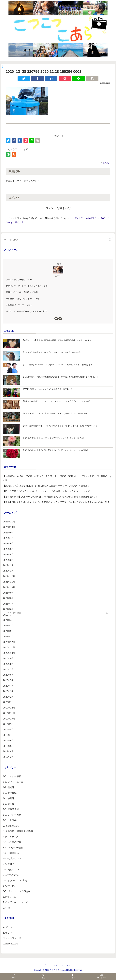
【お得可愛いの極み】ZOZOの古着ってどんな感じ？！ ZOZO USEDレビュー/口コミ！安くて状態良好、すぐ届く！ (58, 478)
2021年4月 (8, 620)
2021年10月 (9, 587)
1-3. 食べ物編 (10, 793)
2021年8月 (8, 598)
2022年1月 (8, 571)
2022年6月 (8, 544)
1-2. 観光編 (9, 787)
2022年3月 (8, 560)
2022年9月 (8, 533)
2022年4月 (8, 555)
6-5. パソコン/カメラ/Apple (17, 891)
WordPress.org (10, 944)
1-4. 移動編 (9, 798)
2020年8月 (8, 664)
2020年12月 (9, 642)
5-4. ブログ (9, 864)
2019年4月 (8, 751)
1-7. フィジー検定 (12, 815)
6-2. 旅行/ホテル (11, 875)
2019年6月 (8, 741)
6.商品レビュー (11, 897)
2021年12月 (9, 576)
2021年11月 (9, 582)
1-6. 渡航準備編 (11, 809)
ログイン (7, 927)
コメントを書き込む (58, 208)
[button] (110, 240)
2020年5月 (8, 680)
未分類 (6, 908)
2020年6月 (8, 675)
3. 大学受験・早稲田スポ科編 (18, 831)
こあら (58, 276)
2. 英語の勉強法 (11, 826)
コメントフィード (12, 938)
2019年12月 (9, 708)
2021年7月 (8, 604)
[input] (58, 240)
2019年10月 (9, 719)
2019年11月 (9, 713)
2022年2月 (8, 565)
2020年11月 (9, 647)
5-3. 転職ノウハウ (12, 858)
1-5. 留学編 (9, 804)
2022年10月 (9, 527)
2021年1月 (8, 637)
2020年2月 (8, 697)
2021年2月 (8, 631)
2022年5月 (8, 549)
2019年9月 (8, 724)
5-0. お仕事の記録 (12, 842)
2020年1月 (8, 702)
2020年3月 (8, 691)
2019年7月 (8, 735)
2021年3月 (8, 626)
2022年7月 (8, 538)
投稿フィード (10, 933)
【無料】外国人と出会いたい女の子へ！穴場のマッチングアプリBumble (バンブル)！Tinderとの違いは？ (56, 502)
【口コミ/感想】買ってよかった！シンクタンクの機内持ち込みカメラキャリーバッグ (46, 491)
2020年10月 (9, 653)
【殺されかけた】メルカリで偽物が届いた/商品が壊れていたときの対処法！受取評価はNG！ (50, 497)
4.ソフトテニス (11, 837)
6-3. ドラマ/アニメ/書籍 (15, 880)
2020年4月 (8, 686)
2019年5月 (8, 746)
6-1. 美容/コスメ (11, 869)
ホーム (69, 965)
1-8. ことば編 (10, 820)
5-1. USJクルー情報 (13, 848)
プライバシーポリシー (54, 965)
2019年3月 (8, 757)
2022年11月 (9, 522)
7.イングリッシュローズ (15, 902)
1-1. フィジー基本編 (13, 782)
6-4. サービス (10, 886)
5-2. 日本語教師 (11, 853)
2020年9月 (8, 658)
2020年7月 (8, 669)
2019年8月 (8, 730)
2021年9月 (8, 593)
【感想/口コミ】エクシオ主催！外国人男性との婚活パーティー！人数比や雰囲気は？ (46, 486)
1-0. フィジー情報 (12, 776)
